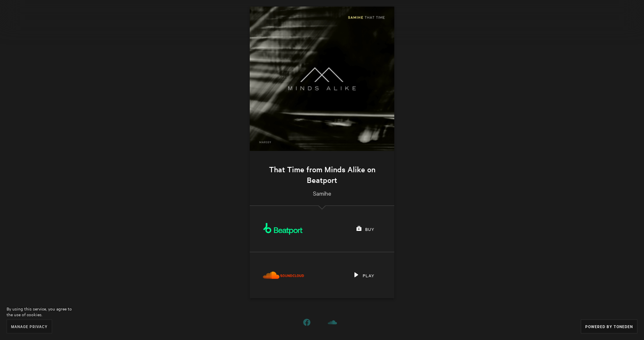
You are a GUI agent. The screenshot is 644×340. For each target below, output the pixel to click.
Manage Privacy (29, 326)
